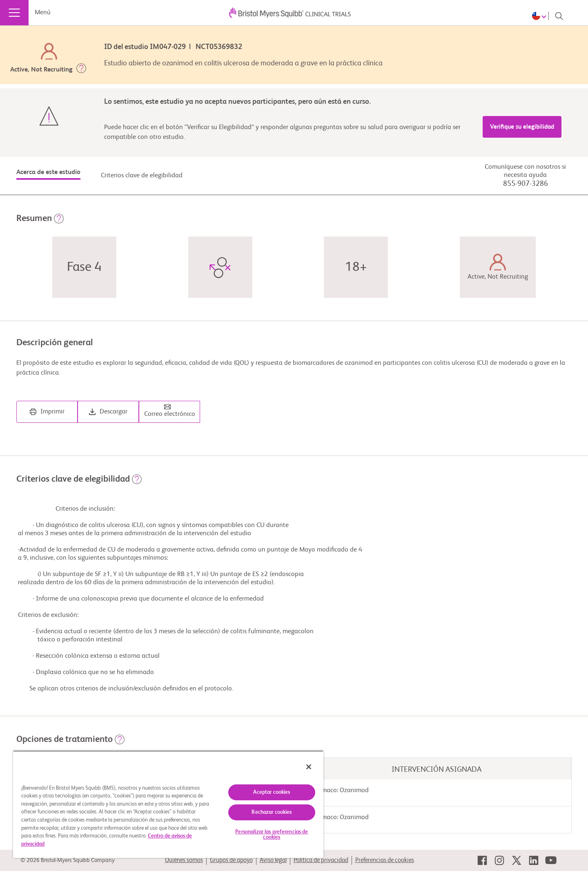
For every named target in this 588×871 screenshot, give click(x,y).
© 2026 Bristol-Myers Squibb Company (68, 860)
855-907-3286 (526, 184)
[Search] (559, 16)
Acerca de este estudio (48, 172)
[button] (81, 70)
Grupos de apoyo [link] (231, 860)
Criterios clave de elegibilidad (142, 176)
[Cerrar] (309, 767)
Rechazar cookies (272, 812)
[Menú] (14, 13)
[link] (482, 860)
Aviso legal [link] (273, 860)
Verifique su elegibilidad (522, 127)
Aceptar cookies (272, 792)
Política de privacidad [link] (321, 860)
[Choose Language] (540, 16)
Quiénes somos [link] (184, 860)
